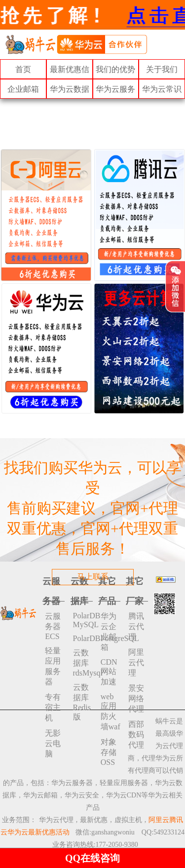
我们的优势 (115, 69)
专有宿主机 (53, 707)
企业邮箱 (23, 89)
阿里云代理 (136, 662)
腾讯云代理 (136, 626)
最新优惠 (94, 820)
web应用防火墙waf (111, 712)
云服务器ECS (53, 626)
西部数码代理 (136, 735)
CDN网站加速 (109, 672)
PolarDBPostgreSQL (83, 638)
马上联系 (93, 577)
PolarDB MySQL (83, 620)
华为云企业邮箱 (109, 632)
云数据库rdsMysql (83, 663)
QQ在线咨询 (92, 858)
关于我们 (162, 69)
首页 (23, 69)
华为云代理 (56, 820)
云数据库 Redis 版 (82, 702)
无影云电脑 (53, 743)
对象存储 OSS (109, 752)
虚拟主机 (128, 820)
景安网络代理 (136, 698)
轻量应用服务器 (53, 666)
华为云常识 (162, 89)
